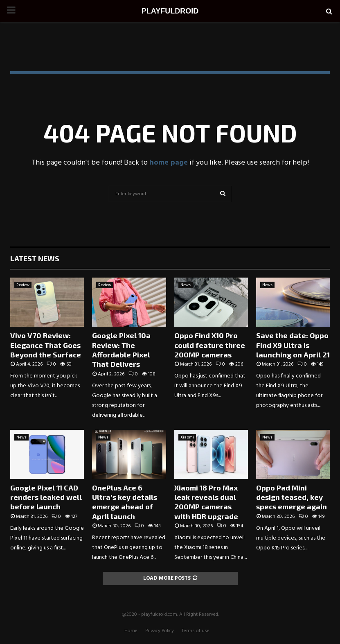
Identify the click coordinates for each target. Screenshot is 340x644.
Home (131, 631)
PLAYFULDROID (170, 11)
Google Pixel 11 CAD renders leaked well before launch (46, 497)
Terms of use (196, 631)
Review (23, 285)
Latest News (35, 258)
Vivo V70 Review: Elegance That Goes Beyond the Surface (46, 345)
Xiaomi (187, 437)
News (186, 285)
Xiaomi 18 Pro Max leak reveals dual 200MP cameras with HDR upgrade (206, 502)
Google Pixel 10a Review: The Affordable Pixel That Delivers (121, 350)
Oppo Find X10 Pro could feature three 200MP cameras (210, 345)
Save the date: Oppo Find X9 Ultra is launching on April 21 (293, 345)
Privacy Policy (160, 631)
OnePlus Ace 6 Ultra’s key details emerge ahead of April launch (125, 502)
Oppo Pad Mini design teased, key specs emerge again (292, 497)
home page (169, 163)
